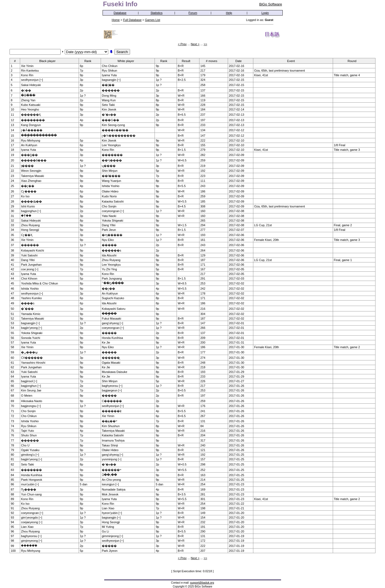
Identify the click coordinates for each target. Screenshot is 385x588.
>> (205, 44)
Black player (49, 61)
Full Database (132, 20)
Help (229, 13)
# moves (213, 61)
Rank (90, 61)
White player (128, 61)
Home (116, 20)
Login (265, 13)
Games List (153, 20)
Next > (195, 44)
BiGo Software (271, 4)
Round (354, 61)
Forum (193, 13)
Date (240, 61)
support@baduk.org (202, 583)
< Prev (182, 44)
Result (188, 61)
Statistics (156, 13)
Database (120, 13)
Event (293, 61)
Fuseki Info (120, 4)
